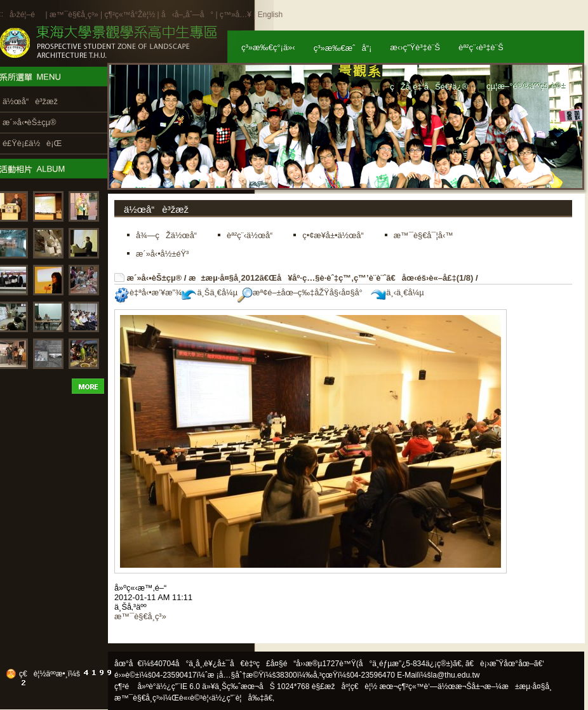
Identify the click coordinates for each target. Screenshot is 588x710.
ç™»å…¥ (236, 15)
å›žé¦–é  (26, 15)
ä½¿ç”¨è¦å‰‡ (238, 698)
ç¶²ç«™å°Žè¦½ (130, 15)
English (270, 15)
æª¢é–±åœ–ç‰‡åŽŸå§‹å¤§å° (303, 292)
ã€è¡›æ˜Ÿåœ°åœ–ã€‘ (505, 664)
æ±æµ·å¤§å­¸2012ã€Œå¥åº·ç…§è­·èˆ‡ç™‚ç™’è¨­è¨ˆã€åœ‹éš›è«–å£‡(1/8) (331, 278)
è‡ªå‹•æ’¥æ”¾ (148, 292)
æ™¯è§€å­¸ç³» (75, 15)
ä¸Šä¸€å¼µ (210, 292)
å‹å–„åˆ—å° (187, 15)
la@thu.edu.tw (456, 675)
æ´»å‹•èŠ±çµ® (155, 278)
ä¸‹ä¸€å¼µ (397, 292)
